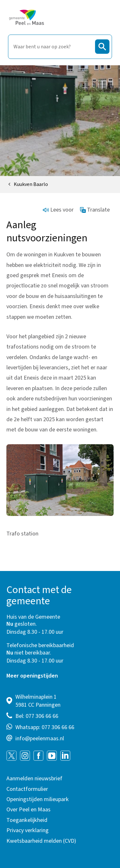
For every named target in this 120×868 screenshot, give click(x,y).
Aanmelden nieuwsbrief (34, 779)
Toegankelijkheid (27, 820)
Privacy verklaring (28, 830)
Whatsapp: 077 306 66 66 (45, 727)
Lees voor (58, 210)
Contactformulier (27, 789)
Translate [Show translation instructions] (95, 210)
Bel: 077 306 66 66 (37, 716)
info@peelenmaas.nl (40, 739)
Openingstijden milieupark (38, 799)
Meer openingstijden (32, 676)
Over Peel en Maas (28, 810)
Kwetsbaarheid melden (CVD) (41, 841)
